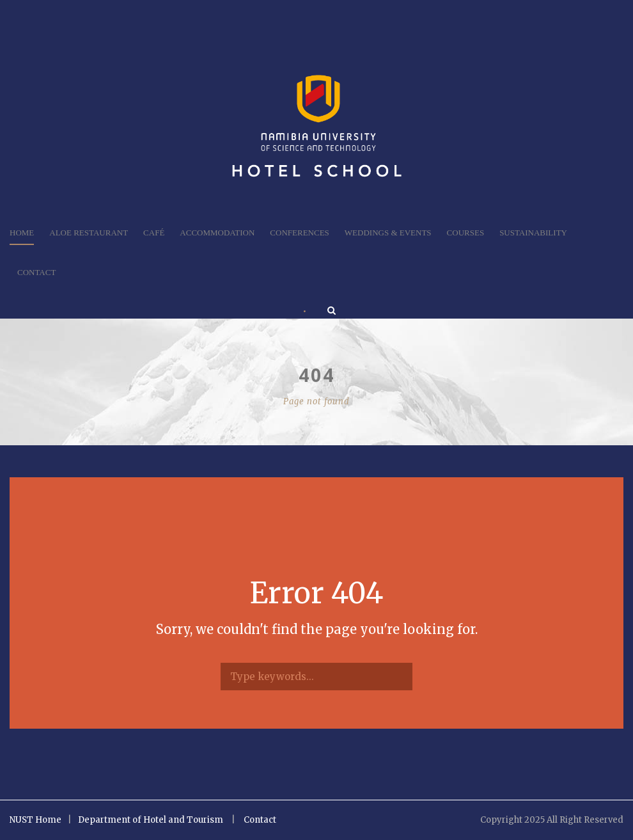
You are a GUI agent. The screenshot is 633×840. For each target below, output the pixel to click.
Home (22, 233)
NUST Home (35, 820)
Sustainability (533, 233)
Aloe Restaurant (89, 233)
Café (154, 233)
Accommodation (217, 233)
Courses (466, 233)
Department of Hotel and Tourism (151, 820)
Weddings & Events (388, 233)
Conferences (299, 233)
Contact (36, 272)
